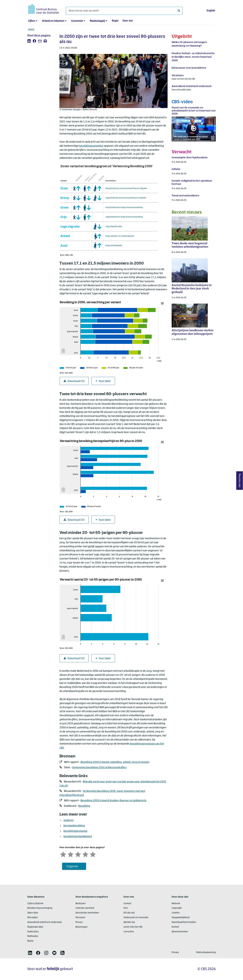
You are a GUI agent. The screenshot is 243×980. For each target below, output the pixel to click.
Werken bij (129, 922)
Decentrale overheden (87, 913)
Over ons (128, 21)
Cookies (176, 913)
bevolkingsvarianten (91, 146)
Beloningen (82, 927)
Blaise (30, 941)
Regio (115, 21)
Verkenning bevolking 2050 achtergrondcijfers (99, 768)
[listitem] (29, 41)
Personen (80, 918)
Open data (33, 913)
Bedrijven (80, 904)
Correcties (129, 932)
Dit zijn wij (129, 913)
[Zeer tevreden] (93, 854)
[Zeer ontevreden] (63, 854)
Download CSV (74, 381)
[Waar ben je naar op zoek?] (124, 11)
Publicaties (33, 932)
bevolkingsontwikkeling (78, 837)
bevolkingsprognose (75, 831)
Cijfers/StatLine (35, 904)
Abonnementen (180, 932)
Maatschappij (97, 21)
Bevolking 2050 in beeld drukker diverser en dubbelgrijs (113, 801)
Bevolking (84, 806)
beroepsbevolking (74, 826)
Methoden (33, 936)
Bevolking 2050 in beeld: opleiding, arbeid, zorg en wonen (115, 762)
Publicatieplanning (206, 952)
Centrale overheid (85, 908)
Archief (175, 927)
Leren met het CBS (133, 927)
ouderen (69, 820)
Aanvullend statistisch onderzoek (45, 922)
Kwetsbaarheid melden (184, 922)
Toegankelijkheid (181, 918)
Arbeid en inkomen (53, 21)
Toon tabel (103, 381)
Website (176, 904)
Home (31, 29)
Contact (127, 904)
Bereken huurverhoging (40, 908)
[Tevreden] (85, 854)
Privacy (79, 922)
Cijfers (32, 21)
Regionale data (35, 927)
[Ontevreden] (71, 854)
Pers (126, 908)
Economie (77, 21)
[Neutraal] (78, 854)
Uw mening (240, 481)
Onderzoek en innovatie (136, 918)
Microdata (32, 918)
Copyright (177, 908)
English (211, 11)
